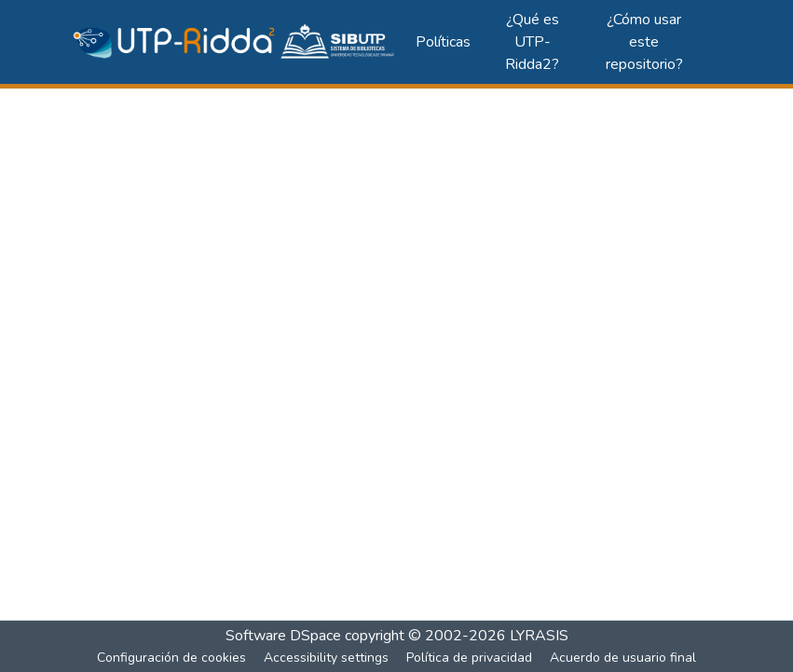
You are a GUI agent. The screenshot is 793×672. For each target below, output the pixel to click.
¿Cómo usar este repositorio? (644, 42)
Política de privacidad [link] (469, 658)
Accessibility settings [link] (326, 658)
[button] (235, 42)
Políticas (443, 42)
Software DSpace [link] (283, 636)
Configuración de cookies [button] (171, 658)
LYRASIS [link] (539, 636)
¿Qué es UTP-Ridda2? (532, 42)
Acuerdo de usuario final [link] (623, 658)
